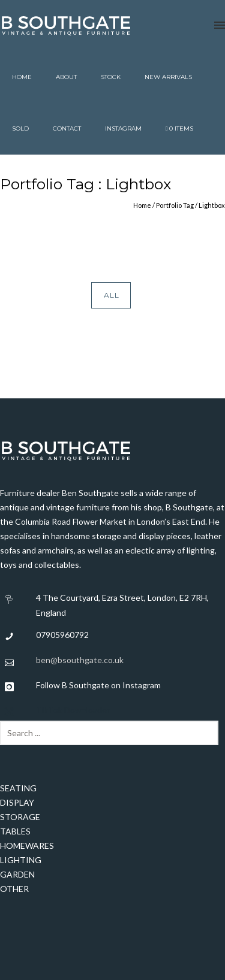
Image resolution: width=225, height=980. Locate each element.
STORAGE (20, 817)
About (66, 77)
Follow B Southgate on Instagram (98, 685)
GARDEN (17, 874)
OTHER (14, 889)
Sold (20, 128)
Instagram (123, 128)
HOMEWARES (27, 846)
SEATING (18, 788)
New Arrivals (168, 77)
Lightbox (212, 205)
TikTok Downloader (73, 710)
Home (22, 77)
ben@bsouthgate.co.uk (80, 660)
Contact (67, 128)
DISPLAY (17, 802)
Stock (111, 77)
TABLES (15, 831)
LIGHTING (21, 860)
